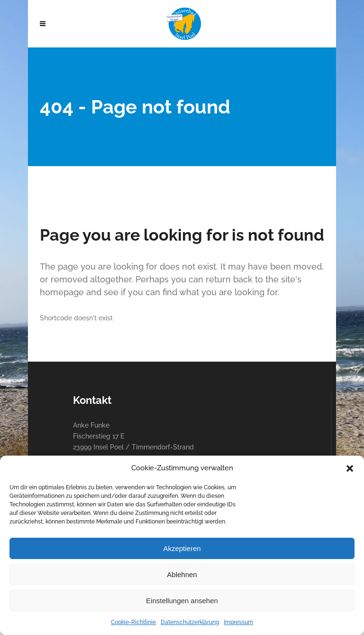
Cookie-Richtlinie (133, 622)
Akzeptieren (182, 548)
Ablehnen (182, 574)
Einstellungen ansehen (182, 601)
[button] (350, 468)
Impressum (238, 622)
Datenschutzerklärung (190, 622)
